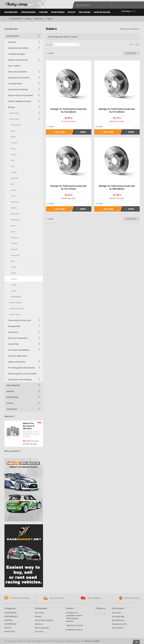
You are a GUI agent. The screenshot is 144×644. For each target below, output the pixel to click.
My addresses (118, 620)
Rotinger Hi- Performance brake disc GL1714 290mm (117, 110)
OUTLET (72, 12)
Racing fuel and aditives (18, 48)
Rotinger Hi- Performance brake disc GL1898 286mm (117, 187)
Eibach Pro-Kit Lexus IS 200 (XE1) (29, 426)
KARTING (43, 12)
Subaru (14, 279)
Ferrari (14, 155)
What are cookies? (92, 641)
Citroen (14, 143)
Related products (17, 308)
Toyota (14, 291)
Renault (14, 249)
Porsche (14, 243)
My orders (116, 613)
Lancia (14, 190)
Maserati (15, 202)
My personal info (119, 624)
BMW (13, 137)
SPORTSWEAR (58, 12)
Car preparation (15, 83)
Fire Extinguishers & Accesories (22, 368)
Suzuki (14, 285)
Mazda (14, 208)
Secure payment (42, 628)
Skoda (14, 267)
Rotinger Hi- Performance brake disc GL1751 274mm (69, 187)
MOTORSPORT (11, 12)
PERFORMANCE (28, 12)
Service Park (13, 344)
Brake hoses (15, 314)
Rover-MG (15, 255)
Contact (71, 608)
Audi (13, 131)
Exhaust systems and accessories (22, 374)
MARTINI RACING (102, 12)
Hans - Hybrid (14, 66)
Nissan (14, 226)
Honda (14, 172)
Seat (13, 261)
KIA (12, 184)
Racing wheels (14, 326)
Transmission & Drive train (20, 320)
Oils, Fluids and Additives (19, 350)
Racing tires (13, 332)
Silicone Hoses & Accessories (20, 95)
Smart (14, 273)
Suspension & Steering (18, 89)
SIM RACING (85, 12)
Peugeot (15, 237)
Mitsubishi (15, 220)
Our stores (39, 613)
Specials (11, 416)
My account (119, 608)
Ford (13, 166)
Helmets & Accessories (18, 60)
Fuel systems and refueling (20, 379)
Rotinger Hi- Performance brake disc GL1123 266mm (69, 110)
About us (39, 624)
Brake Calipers (16, 303)
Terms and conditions (44, 620)
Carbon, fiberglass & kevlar (20, 101)
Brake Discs (39, 19)
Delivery (38, 616)
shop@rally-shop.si (74, 630)
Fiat (13, 160)
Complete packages (17, 54)
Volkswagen (16, 297)
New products (14, 451)
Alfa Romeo (16, 125)
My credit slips (118, 616)
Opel (13, 231)
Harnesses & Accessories (19, 78)
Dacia (13, 149)
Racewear (12, 42)
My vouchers (118, 628)
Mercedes (15, 214)
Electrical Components (18, 338)
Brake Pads (14, 113)
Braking (28, 19)
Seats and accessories (18, 72)
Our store (39, 631)
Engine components (17, 362)
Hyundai (15, 178)
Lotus (13, 196)
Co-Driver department (18, 356)
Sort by (49, 44)
